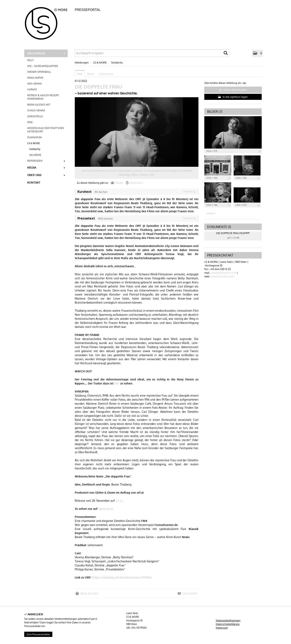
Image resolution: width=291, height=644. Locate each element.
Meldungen (46, 53)
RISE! (30, 122)
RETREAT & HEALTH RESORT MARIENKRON (43, 97)
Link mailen (190, 593)
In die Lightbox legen (233, 97)
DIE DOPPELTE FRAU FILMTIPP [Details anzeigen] (233, 233)
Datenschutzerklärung (228, 624)
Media (46, 167)
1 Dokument (136, 183)
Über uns (46, 175)
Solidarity (35, 149)
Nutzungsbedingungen (228, 620)
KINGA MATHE (35, 78)
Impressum (222, 628)
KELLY (31, 60)
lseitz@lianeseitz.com (223, 273)
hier (117, 383)
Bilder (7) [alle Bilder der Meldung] (215, 112)
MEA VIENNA (35, 84)
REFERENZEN (46, 161)
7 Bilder (119, 183)
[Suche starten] (226, 54)
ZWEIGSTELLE (35, 116)
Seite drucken (89, 593)
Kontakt (34, 182)
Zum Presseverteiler (38, 634)
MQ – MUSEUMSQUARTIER (43, 66)
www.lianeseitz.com (222, 276)
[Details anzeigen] (260, 151)
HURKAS (32, 89)
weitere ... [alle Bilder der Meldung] (212, 213)
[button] (258, 53)
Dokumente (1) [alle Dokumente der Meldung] (219, 227)
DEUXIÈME (35, 155)
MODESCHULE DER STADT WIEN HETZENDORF (46, 130)
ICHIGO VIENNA (36, 110)
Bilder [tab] (91, 74)
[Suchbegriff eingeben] (152, 53)
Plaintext (190, 192)
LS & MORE (46, 143)
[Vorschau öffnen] (137, 132)
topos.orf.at (106, 509)
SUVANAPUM (35, 137)
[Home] (48, 22)
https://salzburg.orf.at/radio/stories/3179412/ (122, 577)
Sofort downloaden (233, 90)
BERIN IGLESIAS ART (39, 105)
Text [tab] (80, 74)
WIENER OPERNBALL (39, 72)
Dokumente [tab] (106, 74)
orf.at (119, 501)
